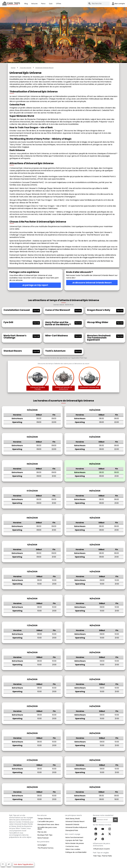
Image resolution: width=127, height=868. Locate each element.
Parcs (43, 4)
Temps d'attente (44, 819)
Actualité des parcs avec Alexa (47, 828)
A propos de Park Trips (74, 840)
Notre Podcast (43, 838)
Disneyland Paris (72, 830)
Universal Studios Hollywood (76, 827)
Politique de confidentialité (76, 852)
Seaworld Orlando (72, 824)
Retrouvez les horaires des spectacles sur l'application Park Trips (63, 358)
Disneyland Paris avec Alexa (48, 824)
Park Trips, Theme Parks (103, 856)
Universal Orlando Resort (44, 68)
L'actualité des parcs (46, 821)
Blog (26, 4)
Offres (59, 4)
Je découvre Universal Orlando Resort (92, 283)
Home (13, 68)
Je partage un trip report (35, 285)
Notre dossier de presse (75, 843)
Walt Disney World (73, 819)
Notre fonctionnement (74, 837)
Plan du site (42, 832)
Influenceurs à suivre (102, 849)
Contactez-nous (72, 846)
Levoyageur (42, 845)
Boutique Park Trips (45, 835)
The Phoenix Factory (46, 848)
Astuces (34, 4)
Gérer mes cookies (73, 849)
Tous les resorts (25, 68)
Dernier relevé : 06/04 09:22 (63, 305)
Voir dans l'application (23, 864)
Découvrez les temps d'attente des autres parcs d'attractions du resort (63, 364)
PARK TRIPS (14, 4)
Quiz (51, 4)
